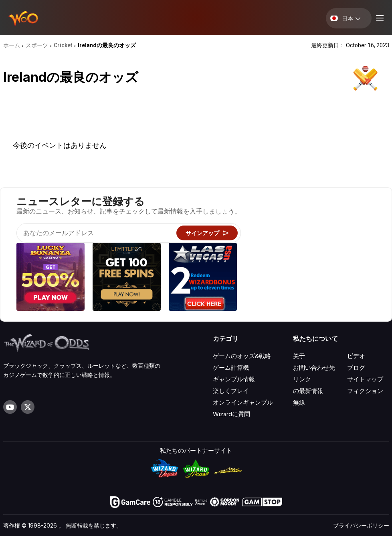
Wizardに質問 (231, 414)
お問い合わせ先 (314, 368)
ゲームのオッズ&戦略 (242, 356)
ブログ (356, 368)
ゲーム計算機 (231, 368)
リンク (302, 379)
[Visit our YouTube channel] (10, 407)
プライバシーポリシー (361, 525)
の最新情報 (308, 391)
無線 (299, 402)
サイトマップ (365, 379)
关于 (299, 356)
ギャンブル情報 (234, 379)
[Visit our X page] (28, 407)
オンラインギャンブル (243, 402)
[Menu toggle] (379, 18)
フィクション (365, 391)
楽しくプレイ (231, 391)
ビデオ (356, 356)
